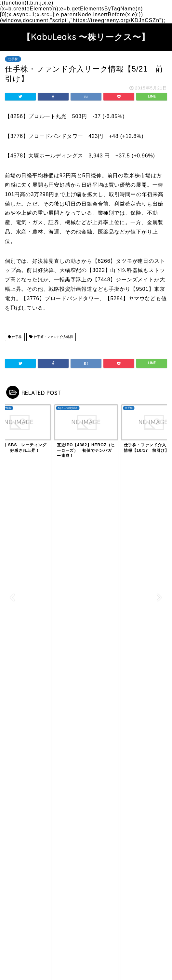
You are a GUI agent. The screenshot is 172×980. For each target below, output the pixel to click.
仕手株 (13, 59)
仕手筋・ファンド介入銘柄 (51, 337)
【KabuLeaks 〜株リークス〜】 (86, 37)
